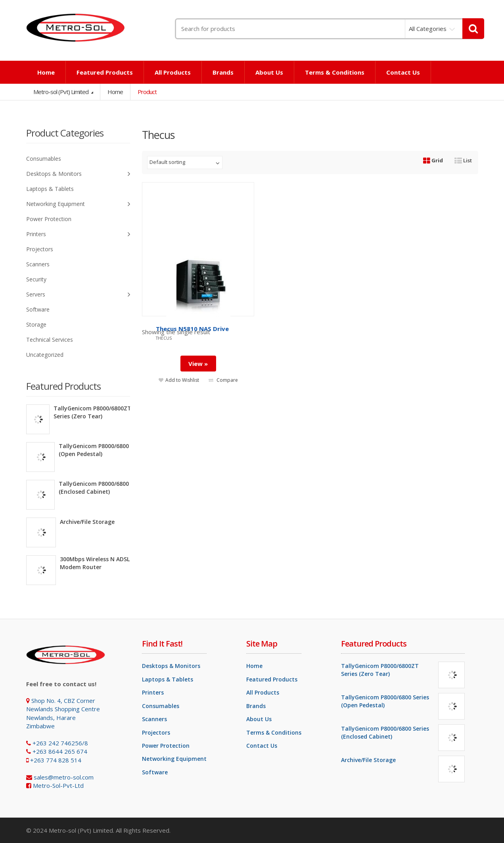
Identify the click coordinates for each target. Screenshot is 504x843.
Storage (36, 324)
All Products (173, 72)
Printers (78, 234)
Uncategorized (45, 355)
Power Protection (49, 219)
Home (46, 72)
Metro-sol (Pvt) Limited (61, 92)
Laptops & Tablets (50, 189)
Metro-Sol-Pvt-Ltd (58, 785)
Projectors (40, 249)
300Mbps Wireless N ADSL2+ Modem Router (98, 563)
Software (38, 309)
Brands (223, 72)
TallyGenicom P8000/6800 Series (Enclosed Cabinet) (103, 488)
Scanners (38, 264)
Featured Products (105, 72)
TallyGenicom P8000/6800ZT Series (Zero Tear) (92, 412)
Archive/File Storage (87, 522)
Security (36, 279)
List (463, 160)
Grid (433, 160)
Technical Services (50, 340)
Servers (78, 295)
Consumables (44, 159)
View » (198, 363)
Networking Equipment (78, 204)
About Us (269, 72)
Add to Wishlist (179, 379)
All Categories (428, 29)
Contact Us (403, 72)
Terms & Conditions (335, 72)
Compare (223, 379)
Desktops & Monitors (78, 174)
